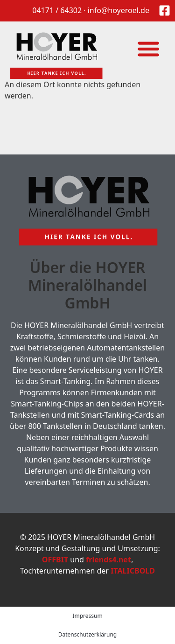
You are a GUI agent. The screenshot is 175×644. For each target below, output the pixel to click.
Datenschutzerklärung (87, 634)
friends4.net (108, 560)
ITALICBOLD (133, 571)
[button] (148, 48)
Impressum (87, 616)
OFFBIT (55, 560)
